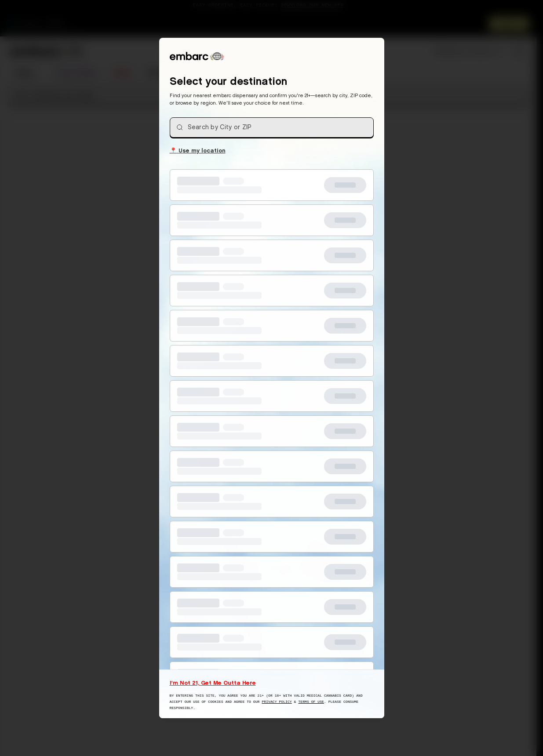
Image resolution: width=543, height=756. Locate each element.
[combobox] (272, 127)
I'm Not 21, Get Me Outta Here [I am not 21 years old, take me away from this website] (213, 683)
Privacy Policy (277, 702)
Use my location (198, 150)
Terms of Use (311, 702)
